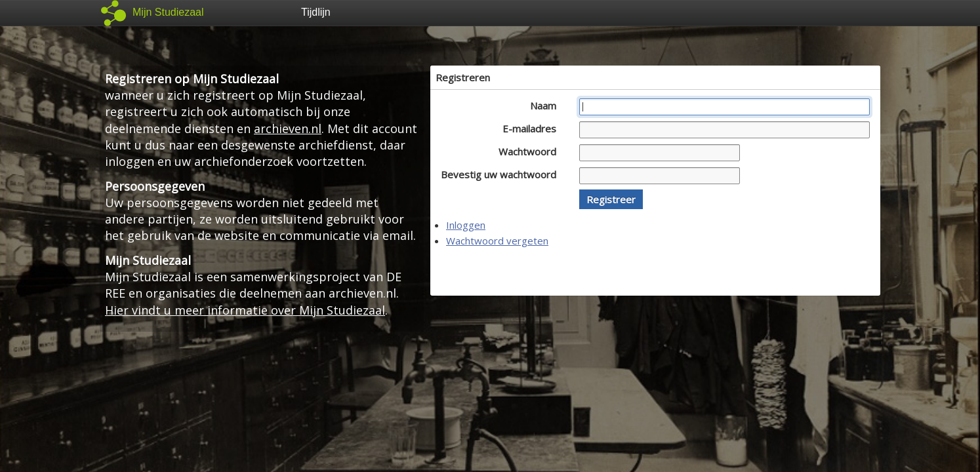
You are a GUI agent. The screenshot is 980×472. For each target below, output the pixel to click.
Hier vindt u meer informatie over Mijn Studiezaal (245, 310)
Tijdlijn (316, 12)
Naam (547, 106)
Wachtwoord (531, 151)
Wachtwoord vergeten (497, 241)
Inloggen (466, 225)
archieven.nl (288, 128)
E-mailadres (533, 128)
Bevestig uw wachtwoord (502, 174)
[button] (611, 199)
